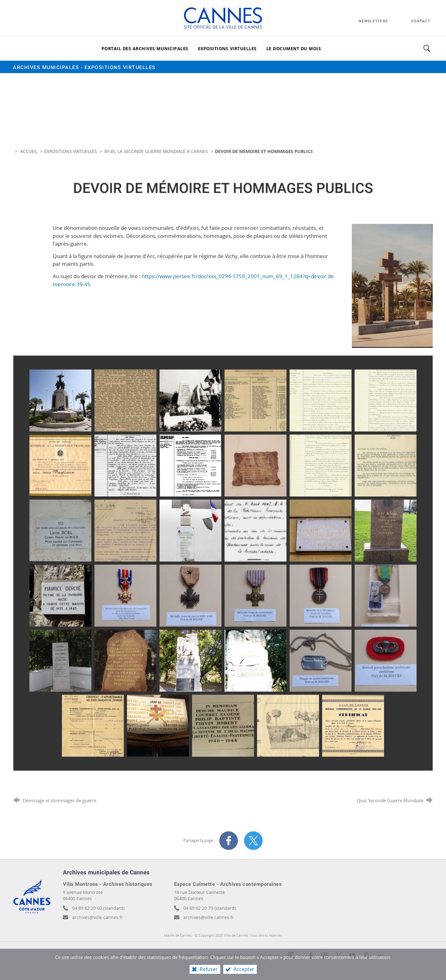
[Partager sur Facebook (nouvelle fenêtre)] (229, 841)
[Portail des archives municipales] (145, 48)
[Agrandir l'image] (392, 285)
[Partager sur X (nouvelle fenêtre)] (253, 841)
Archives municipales (84, 68)
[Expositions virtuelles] (227, 48)
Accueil (29, 151)
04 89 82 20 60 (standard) (98, 908)
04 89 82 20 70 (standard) (210, 908)
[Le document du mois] (294, 48)
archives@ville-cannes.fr (98, 917)
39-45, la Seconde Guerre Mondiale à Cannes (156, 151)
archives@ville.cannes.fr (209, 917)
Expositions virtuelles (71, 151)
